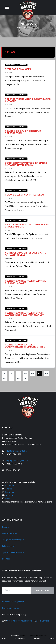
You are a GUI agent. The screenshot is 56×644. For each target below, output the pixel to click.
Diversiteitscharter (11, 608)
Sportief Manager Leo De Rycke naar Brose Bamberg (28, 226)
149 (5, 379)
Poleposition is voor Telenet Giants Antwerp (28, 100)
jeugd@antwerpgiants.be (17, 460)
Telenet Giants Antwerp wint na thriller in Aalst (25, 282)
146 (33, 373)
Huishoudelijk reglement (13, 602)
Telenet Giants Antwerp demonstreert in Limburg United (25, 346)
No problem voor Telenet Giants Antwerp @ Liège (25, 254)
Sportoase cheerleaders (13, 552)
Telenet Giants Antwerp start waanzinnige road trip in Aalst (24, 314)
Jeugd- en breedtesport (13, 540)
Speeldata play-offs (18, 69)
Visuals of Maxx (27, 621)
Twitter (9, 489)
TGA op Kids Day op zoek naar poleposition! (23, 132)
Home (4, 638)
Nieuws (5, 527)
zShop (51, 638)
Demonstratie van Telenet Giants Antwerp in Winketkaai (26, 164)
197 (19, 379)
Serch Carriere (43, 621)
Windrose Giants (10, 533)
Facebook (10, 485)
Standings (20, 638)
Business (6, 559)
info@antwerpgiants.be (16, 451)
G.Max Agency (13, 621)
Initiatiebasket (9, 546)
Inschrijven (42, 590)
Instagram (10, 492)
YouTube (10, 495)
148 (47, 373)
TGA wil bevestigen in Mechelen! (24, 195)
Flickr (8, 499)
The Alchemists (16, 635)
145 (26, 373)
